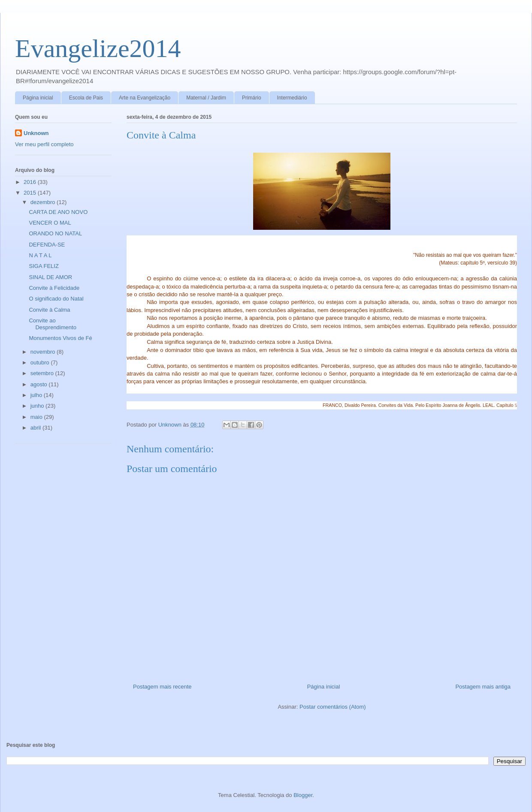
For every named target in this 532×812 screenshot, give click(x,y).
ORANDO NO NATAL (55, 233)
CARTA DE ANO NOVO (58, 212)
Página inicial (38, 98)
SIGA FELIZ (44, 266)
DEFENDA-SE (47, 245)
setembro (43, 373)
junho (38, 406)
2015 (31, 193)
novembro (44, 352)
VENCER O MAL (50, 223)
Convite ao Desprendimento (52, 324)
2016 (31, 182)
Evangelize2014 (98, 48)
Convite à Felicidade (54, 288)
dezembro (44, 202)
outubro (41, 362)
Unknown (36, 133)
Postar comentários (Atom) (333, 707)
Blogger (303, 795)
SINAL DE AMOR (50, 277)
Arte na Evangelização (145, 98)
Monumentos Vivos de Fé (60, 338)
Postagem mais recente (162, 687)
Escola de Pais (86, 98)
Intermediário (292, 98)
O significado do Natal (56, 299)
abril (36, 428)
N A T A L (41, 255)
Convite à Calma (49, 310)
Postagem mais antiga (483, 687)
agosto (40, 384)
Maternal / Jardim (206, 98)
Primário (252, 98)
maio (37, 417)
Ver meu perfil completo (44, 144)
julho (37, 395)
